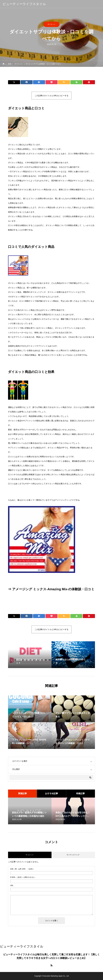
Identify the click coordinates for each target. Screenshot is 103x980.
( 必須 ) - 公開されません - (23, 877)
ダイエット (51, 24)
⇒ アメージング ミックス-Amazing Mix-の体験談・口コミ (51, 589)
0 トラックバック (73, 855)
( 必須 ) (22, 869)
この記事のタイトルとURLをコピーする (51, 96)
